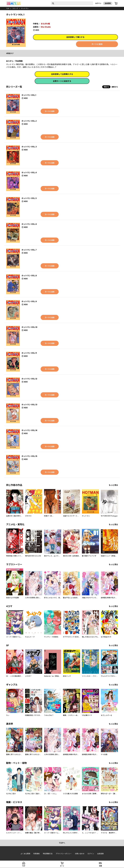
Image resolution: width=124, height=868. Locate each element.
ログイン (98, 3)
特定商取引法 (48, 854)
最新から (115, 87)
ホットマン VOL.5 (29, 198)
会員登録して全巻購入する (62, 74)
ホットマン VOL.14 (29, 430)
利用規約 (37, 854)
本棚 (100, 866)
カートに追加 (97, 44)
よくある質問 (25, 854)
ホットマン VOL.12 (29, 379)
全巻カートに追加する (62, 81)
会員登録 (108, 3)
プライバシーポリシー (64, 854)
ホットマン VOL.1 (29, 95)
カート (62, 866)
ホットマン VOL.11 (29, 353)
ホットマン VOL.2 (29, 121)
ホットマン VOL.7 (29, 250)
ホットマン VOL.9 (29, 301)
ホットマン (25, 8)
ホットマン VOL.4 (29, 173)
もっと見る (113, 485)
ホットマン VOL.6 (29, 224)
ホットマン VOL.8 (29, 276)
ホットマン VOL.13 (29, 405)
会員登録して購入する (75, 37)
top (8, 8)
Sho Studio (46, 27)
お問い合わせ (80, 854)
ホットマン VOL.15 (29, 456)
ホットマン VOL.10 (29, 327)
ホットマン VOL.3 (29, 147)
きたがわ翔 (45, 24)
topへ (62, 843)
